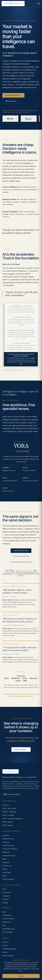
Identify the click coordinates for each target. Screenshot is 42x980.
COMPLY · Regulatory (9, 812)
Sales (25, 695)
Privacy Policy (7, 971)
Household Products (9, 856)
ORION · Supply (7, 822)
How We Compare (8, 919)
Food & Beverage (8, 845)
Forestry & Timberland (10, 849)
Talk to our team (10, 101)
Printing (5, 869)
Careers (5, 945)
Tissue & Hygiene (8, 879)
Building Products (8, 839)
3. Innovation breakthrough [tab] (21, 562)
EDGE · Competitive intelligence (13, 819)
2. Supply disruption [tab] (21, 556)
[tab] (21, 309)
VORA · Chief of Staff (9, 808)
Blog (4, 912)
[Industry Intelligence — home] (13, 4)
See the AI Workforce (13, 95)
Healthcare (6, 852)
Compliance (31, 695)
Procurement (29, 697)
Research (6, 899)
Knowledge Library (9, 929)
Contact (5, 952)
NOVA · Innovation (8, 815)
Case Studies (7, 915)
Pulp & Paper (7, 872)
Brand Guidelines (8, 956)
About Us (5, 942)
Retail (4, 876)
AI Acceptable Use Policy (20, 973)
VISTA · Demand (8, 825)
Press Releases (7, 932)
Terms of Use (17, 971)
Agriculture (6, 835)
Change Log (6, 922)
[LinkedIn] (12, 794)
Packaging (6, 862)
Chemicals (6, 842)
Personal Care (7, 866)
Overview (6, 805)
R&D (10, 697)
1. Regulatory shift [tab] (21, 551)
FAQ (4, 925)
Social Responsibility (9, 949)
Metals (5, 859)
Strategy (18, 697)
